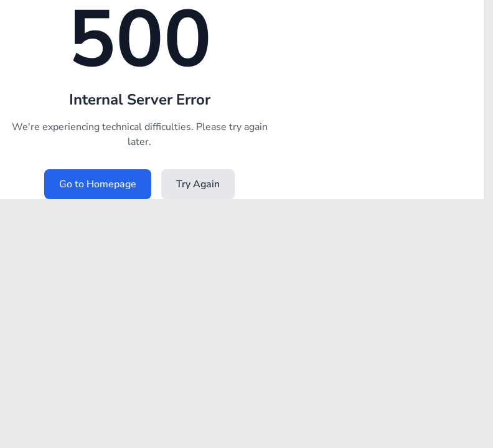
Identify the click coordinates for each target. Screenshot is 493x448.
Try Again (198, 184)
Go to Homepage (98, 184)
